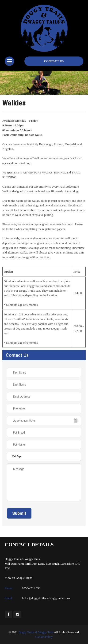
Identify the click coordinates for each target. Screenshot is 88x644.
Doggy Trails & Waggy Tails (36, 632)
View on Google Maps (18, 578)
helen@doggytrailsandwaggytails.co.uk (46, 598)
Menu (9, 61)
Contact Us (54, 61)
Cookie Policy (44, 637)
